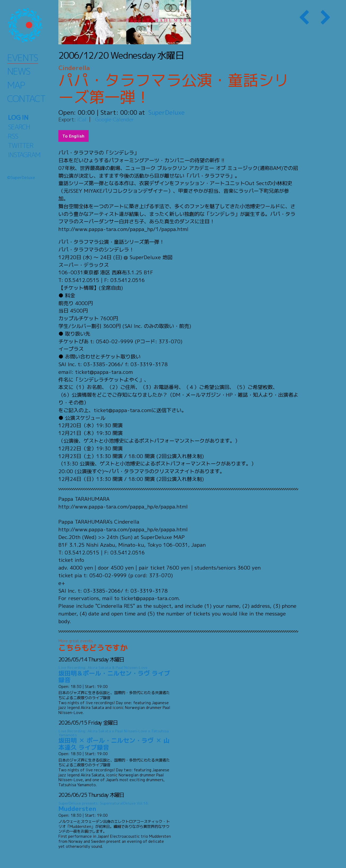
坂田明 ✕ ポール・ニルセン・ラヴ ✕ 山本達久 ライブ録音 (115, 740)
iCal (82, 119)
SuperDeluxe (166, 112)
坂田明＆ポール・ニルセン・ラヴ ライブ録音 (115, 675)
